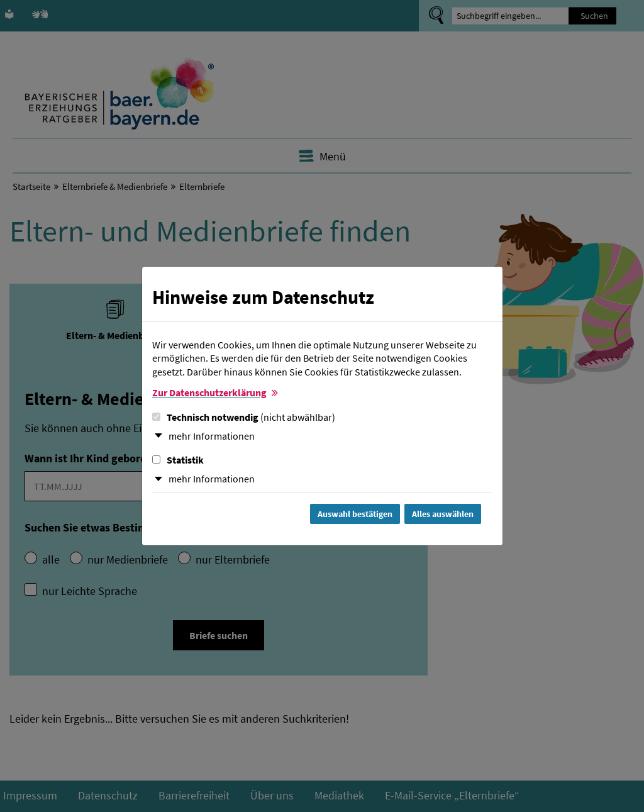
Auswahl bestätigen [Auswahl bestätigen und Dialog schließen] (355, 514)
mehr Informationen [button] (212, 436)
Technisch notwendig (244, 417)
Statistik (178, 460)
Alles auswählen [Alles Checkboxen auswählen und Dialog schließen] (443, 514)
